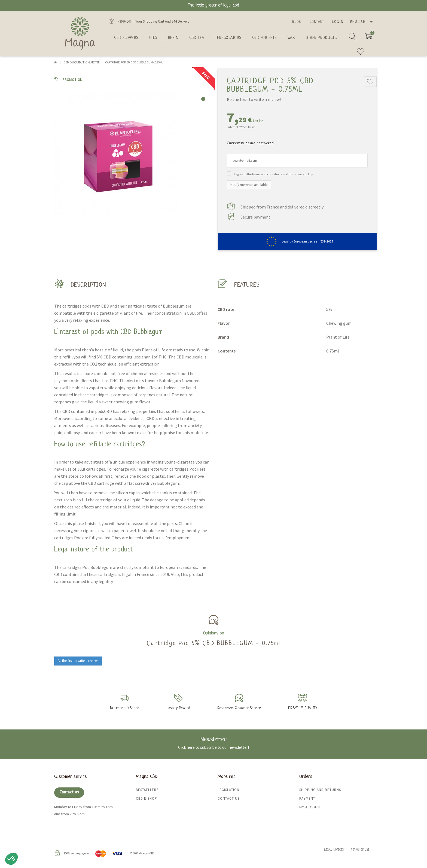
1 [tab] (203, 99)
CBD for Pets (264, 38)
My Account (311, 807)
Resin (173, 38)
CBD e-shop (147, 798)
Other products (321, 38)
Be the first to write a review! (254, 99)
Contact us (69, 792)
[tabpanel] (132, 155)
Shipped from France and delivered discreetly (282, 207)
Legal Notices (334, 850)
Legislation (228, 790)
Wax (291, 38)
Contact (317, 22)
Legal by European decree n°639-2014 (297, 241)
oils (153, 38)
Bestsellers (147, 790)
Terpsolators (228, 38)
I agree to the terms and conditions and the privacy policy (273, 174)
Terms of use (360, 850)
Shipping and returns (320, 790)
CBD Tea (197, 38)
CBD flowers (126, 38)
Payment (307, 798)
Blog (297, 22)
